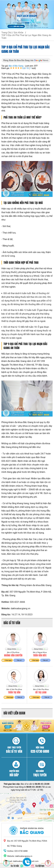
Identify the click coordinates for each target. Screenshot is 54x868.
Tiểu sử (19, 660)
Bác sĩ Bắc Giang (16, 66)
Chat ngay (8, 660)
